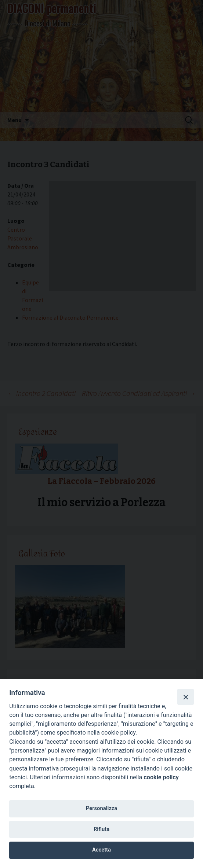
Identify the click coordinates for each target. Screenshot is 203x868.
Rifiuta (101, 829)
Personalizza (101, 808)
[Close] (185, 697)
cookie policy (161, 777)
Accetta (101, 850)
